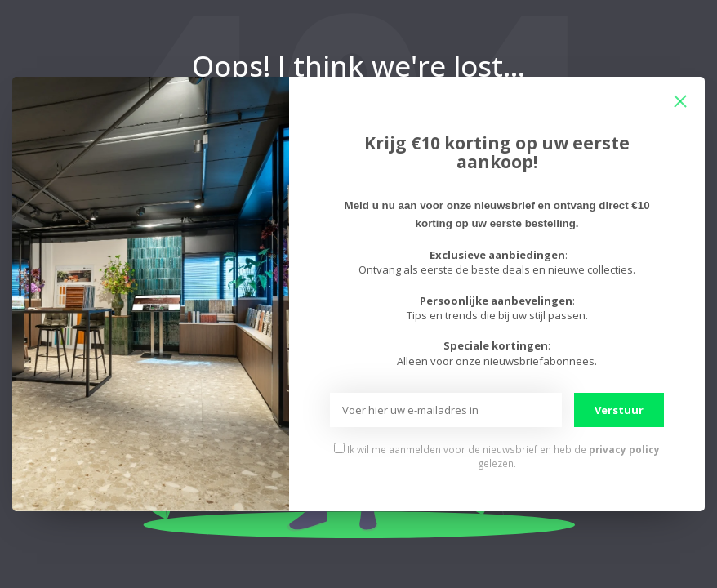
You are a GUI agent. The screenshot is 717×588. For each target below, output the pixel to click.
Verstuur (619, 410)
